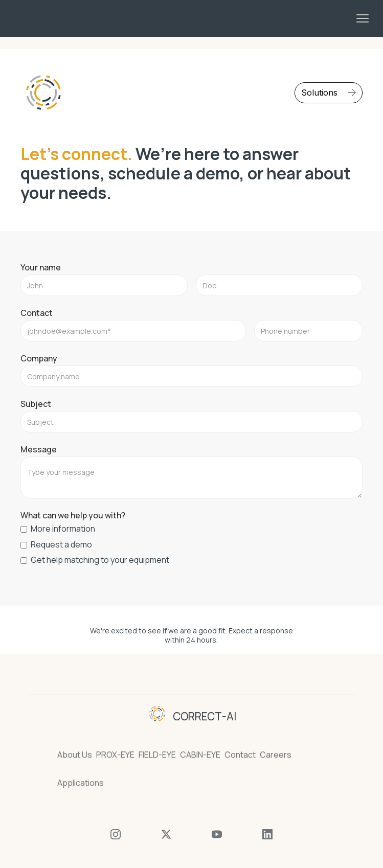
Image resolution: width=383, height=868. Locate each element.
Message (39, 449)
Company (39, 358)
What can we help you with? (73, 515)
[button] (363, 18)
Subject (36, 404)
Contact (37, 313)
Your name (41, 267)
